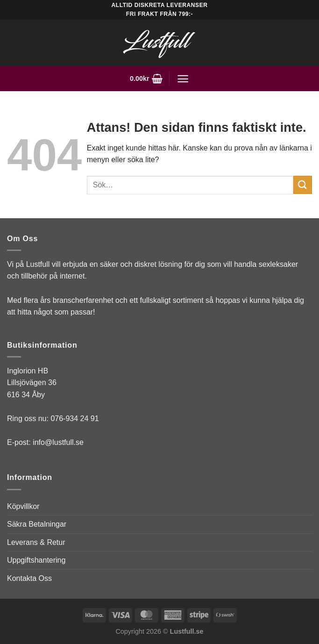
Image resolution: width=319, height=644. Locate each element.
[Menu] (183, 79)
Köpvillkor (23, 506)
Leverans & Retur (36, 542)
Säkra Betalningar (37, 524)
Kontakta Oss (29, 578)
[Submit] (303, 185)
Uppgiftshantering (36, 560)
